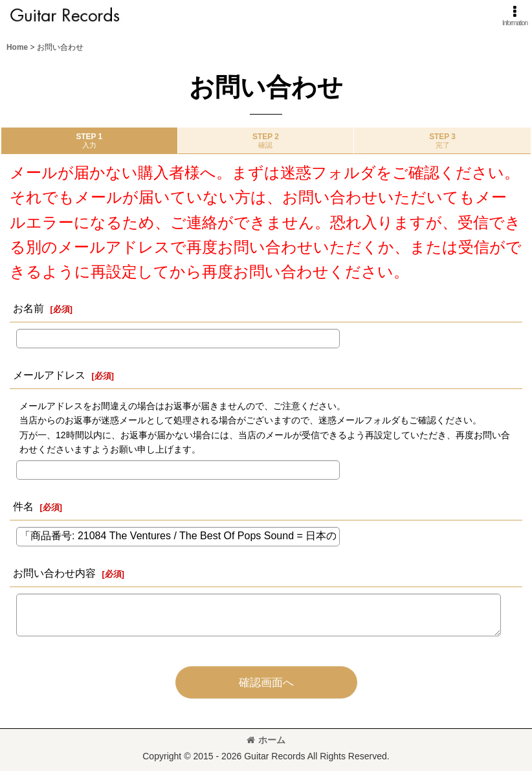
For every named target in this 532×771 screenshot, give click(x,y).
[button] (515, 16)
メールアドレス (49, 375)
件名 (23, 506)
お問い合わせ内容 (54, 573)
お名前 (28, 308)
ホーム (266, 740)
